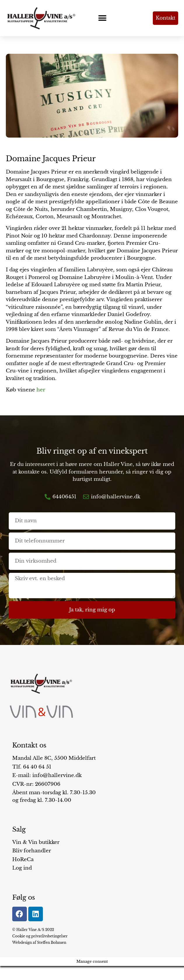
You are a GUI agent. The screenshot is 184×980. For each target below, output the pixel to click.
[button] (102, 18)
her (41, 390)
